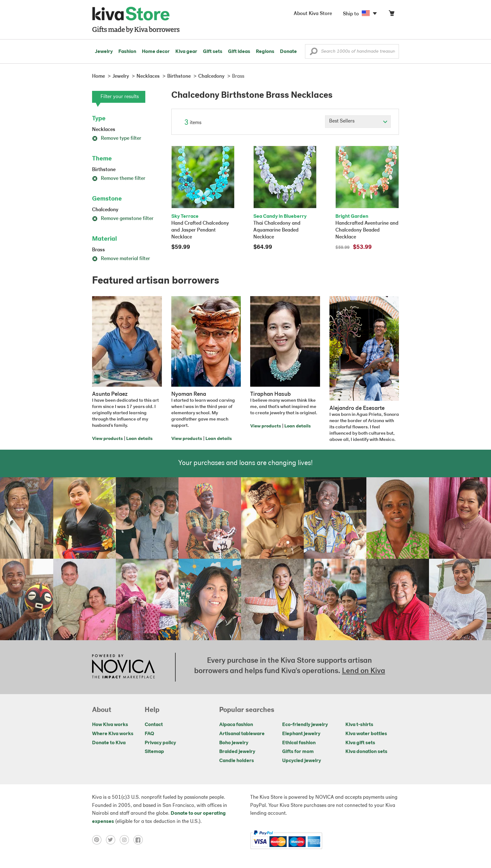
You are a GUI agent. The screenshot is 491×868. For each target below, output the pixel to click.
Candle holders (237, 761)
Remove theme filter (119, 179)
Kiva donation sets (366, 752)
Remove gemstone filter (123, 219)
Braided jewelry (237, 752)
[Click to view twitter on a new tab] (113, 840)
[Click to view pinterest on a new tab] (99, 840)
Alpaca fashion (236, 725)
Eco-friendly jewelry (305, 725)
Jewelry (104, 52)
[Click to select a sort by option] (358, 122)
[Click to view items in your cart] (391, 15)
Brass (98, 250)
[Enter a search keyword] (352, 51)
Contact (154, 725)
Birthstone (104, 170)
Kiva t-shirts (359, 725)
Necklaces (104, 130)
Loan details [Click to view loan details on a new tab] (139, 439)
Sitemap (154, 752)
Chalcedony (105, 210)
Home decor (156, 52)
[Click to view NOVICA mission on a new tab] (123, 667)
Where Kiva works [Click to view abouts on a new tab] (113, 734)
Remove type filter (117, 139)
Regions (265, 52)
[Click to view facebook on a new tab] (140, 840)
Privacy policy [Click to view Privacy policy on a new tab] (160, 743)
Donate (288, 52)
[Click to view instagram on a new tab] (127, 840)
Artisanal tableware (242, 734)
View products (107, 439)
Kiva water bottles (366, 734)
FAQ (149, 734)
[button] (314, 53)
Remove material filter (121, 259)
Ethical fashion (299, 743)
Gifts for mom (298, 752)
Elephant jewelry (301, 734)
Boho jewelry (234, 743)
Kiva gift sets (360, 743)
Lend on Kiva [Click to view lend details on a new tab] (364, 671)
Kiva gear (186, 52)
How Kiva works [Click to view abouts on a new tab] (110, 725)
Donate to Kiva (109, 743)
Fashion (127, 52)
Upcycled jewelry (302, 761)
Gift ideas (239, 52)
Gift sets (213, 52)
